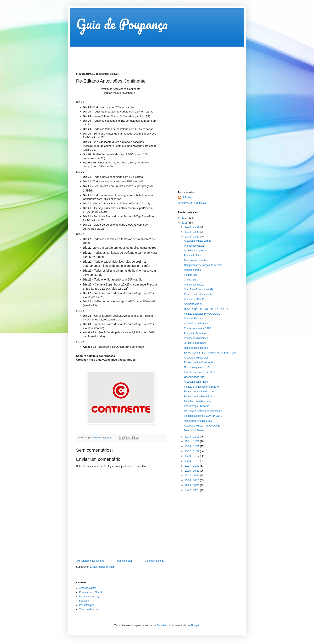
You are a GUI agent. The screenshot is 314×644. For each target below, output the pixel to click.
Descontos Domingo (195, 430)
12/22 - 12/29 (192, 232)
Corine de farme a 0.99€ (197, 328)
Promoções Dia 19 (194, 299)
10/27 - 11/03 (192, 466)
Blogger (195, 625)
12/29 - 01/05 (192, 227)
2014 (185, 218)
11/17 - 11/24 (192, 451)
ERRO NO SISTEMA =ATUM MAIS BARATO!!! (210, 353)
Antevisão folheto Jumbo (197, 241)
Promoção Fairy (193, 255)
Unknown (188, 197)
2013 (185, 223)
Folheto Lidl (190, 275)
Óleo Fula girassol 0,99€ (197, 367)
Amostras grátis (88, 588)
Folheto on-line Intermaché (199, 392)
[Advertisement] (152, 56)
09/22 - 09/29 (192, 490)
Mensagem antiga (154, 561)
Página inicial (124, 561)
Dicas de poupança (90, 597)
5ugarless (162, 625)
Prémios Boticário (194, 319)
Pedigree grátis (192, 270)
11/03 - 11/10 (192, 461)
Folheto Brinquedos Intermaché (201, 387)
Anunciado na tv (193, 304)
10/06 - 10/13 (192, 480)
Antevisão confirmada (196, 324)
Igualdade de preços (195, 251)
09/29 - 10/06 (192, 485)
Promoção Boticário (195, 333)
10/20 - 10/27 (192, 471)
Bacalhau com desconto (197, 401)
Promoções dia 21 (194, 246)
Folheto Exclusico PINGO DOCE (202, 314)
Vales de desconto (89, 609)
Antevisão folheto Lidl (196, 358)
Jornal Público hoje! (195, 343)
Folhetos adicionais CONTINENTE (203, 416)
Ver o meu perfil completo (192, 203)
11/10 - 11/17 (192, 456)
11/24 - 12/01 (192, 446)
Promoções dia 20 (194, 285)
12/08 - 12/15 (192, 437)
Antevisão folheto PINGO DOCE (202, 426)
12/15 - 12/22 (192, 237)
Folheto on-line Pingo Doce (199, 397)
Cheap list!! (190, 280)
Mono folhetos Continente (198, 294)
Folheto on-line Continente (199, 362)
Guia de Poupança (122, 24)
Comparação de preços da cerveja (203, 265)
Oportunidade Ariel (194, 377)
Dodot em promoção (195, 260)
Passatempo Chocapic (196, 406)
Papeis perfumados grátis (198, 421)
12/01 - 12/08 (192, 441)
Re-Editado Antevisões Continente (203, 411)
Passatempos (87, 605)
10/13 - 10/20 (192, 476)
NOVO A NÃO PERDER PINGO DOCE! (206, 309)
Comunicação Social (91, 592)
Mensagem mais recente (91, 561)
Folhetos (84, 601)
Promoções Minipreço (196, 338)
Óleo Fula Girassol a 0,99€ (199, 289)
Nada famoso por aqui (196, 348)
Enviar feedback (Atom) (103, 567)
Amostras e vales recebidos (199, 372)
